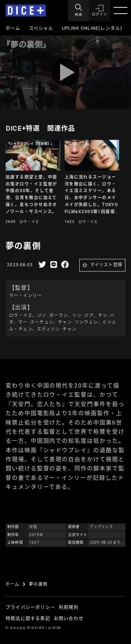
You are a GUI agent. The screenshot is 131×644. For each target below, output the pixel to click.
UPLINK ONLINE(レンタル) (92, 28)
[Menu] (79, 10)
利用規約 (69, 607)
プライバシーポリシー (30, 607)
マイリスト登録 (106, 265)
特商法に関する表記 (28, 618)
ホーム (13, 28)
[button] (100, 10)
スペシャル (41, 28)
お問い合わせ (69, 618)
